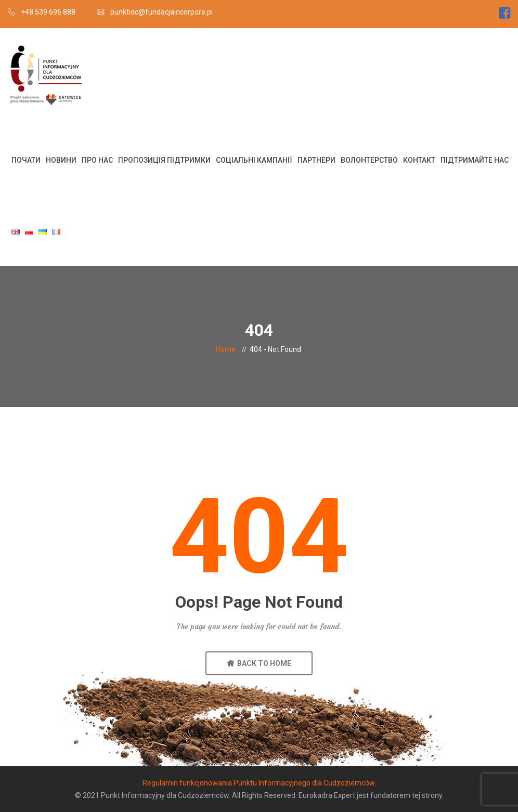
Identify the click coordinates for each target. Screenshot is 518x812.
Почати (26, 160)
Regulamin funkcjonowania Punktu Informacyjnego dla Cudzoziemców (258, 783)
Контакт (419, 160)
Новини (61, 160)
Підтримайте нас (475, 160)
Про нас (97, 160)
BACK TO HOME (259, 663)
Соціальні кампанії (254, 160)
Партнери (316, 160)
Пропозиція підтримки (164, 160)
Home (226, 349)
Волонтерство (369, 160)
